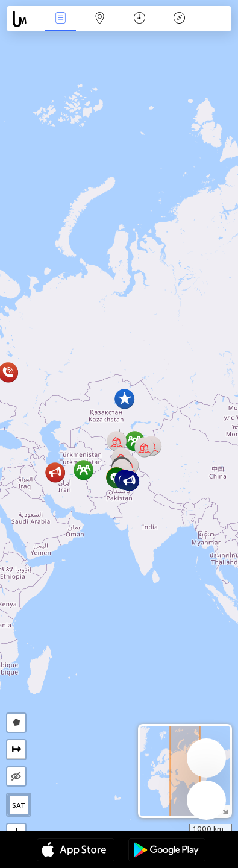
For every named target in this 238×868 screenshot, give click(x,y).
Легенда (179, 19)
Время (139, 19)
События (60, 19)
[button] (124, 399)
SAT (19, 805)
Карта (100, 19)
